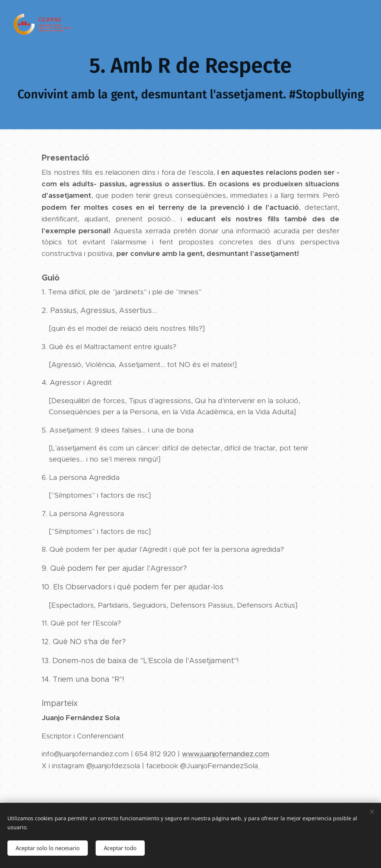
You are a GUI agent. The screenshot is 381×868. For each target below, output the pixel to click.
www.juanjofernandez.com (225, 754)
